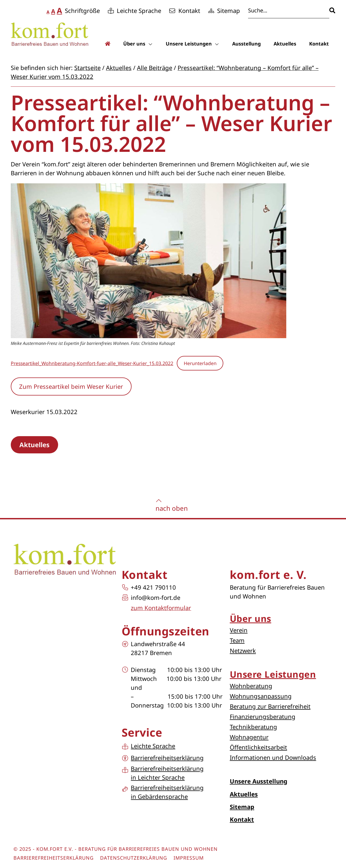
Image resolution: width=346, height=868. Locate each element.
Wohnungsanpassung (261, 696)
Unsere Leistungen (193, 44)
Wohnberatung (251, 686)
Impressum (189, 858)
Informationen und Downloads (273, 757)
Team (237, 640)
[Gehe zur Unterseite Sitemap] (224, 11)
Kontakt (319, 44)
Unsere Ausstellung (259, 781)
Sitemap (242, 807)
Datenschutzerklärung (134, 858)
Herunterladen (200, 363)
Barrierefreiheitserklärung (54, 858)
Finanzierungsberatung (263, 716)
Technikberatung (253, 727)
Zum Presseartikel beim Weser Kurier (71, 386)
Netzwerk (243, 650)
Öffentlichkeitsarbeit (258, 747)
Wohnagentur (249, 737)
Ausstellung (246, 44)
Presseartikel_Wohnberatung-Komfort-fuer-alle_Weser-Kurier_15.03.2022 (92, 363)
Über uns (138, 44)
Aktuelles (285, 44)
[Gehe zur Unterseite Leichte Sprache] (135, 11)
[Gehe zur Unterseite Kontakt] (185, 11)
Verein (239, 630)
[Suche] (332, 10)
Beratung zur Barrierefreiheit (270, 706)
